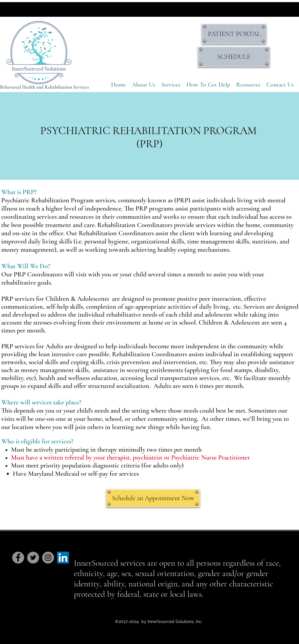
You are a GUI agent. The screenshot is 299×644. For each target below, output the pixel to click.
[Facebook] (18, 558)
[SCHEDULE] (234, 57)
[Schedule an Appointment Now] (153, 498)
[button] (171, 85)
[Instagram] (48, 558)
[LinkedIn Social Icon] (63, 558)
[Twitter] (33, 558)
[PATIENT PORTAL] (234, 34)
